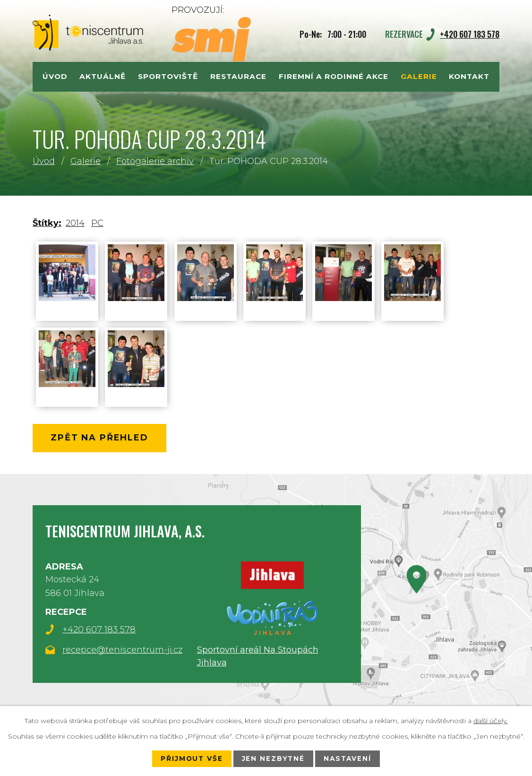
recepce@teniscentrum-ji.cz (122, 651)
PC (97, 223)
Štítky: (47, 223)
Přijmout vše (190, 759)
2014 (75, 223)
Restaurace (238, 76)
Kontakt (469, 76)
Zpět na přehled (101, 439)
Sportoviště (168, 76)
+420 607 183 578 (470, 34)
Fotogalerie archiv (155, 161)
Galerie (86, 161)
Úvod (44, 161)
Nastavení (349, 759)
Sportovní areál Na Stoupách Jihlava (258, 656)
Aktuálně (103, 76)
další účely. (491, 721)
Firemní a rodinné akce (334, 76)
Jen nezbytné (273, 759)
